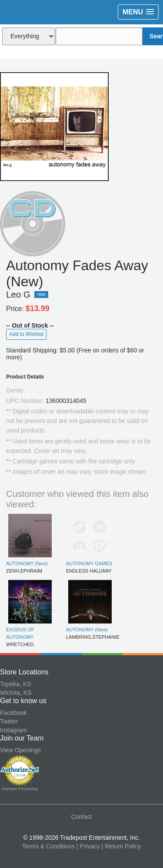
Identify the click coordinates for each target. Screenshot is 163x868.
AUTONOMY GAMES (89, 563)
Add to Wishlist (26, 334)
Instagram (13, 730)
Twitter (9, 721)
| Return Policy (121, 846)
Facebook (13, 713)
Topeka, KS (16, 684)
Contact (81, 817)
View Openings (20, 750)
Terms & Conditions (48, 846)
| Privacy (88, 846)
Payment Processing (20, 789)
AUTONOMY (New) (27, 563)
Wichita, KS (16, 693)
